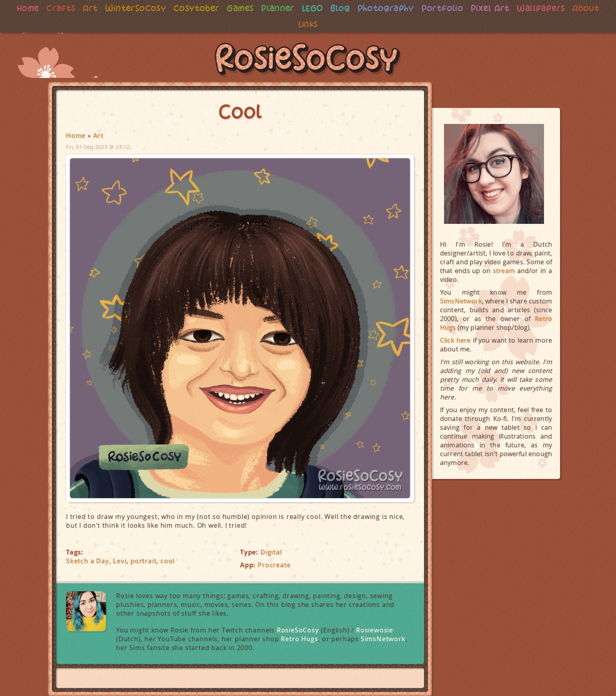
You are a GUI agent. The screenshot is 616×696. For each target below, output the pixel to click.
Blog (358, 8)
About (294, 24)
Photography (405, 8)
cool (167, 561)
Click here (455, 340)
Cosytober (211, 8)
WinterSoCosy (149, 8)
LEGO (330, 8)
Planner (294, 8)
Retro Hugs (299, 639)
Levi (120, 561)
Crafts (72, 8)
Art (102, 8)
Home (38, 8)
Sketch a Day (88, 561)
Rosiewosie (375, 630)
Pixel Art (512, 8)
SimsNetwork (383, 639)
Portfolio (463, 8)
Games (256, 8)
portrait (143, 561)
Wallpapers (565, 8)
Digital (271, 552)
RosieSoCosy (308, 60)
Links (325, 24)
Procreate (274, 565)
